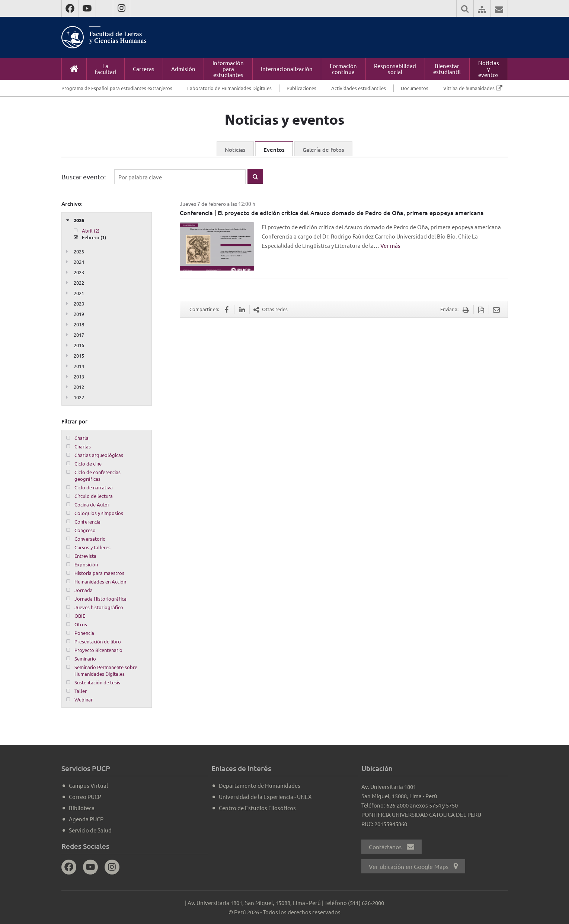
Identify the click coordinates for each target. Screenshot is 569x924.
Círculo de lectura (94, 496)
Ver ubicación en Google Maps (413, 866)
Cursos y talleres (92, 547)
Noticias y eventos (489, 69)
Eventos (274, 150)
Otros (81, 624)
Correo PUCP (85, 797)
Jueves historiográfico (99, 607)
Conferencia (87, 522)
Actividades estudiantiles (359, 88)
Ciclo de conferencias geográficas (98, 475)
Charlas (83, 446)
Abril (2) (91, 231)
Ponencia (84, 633)
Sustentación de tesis (97, 682)
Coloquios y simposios (99, 513)
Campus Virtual (88, 785)
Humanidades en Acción (100, 581)
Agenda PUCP (86, 819)
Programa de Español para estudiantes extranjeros (117, 88)
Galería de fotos (323, 150)
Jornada (84, 590)
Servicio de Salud (90, 830)
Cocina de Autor (92, 504)
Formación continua (343, 69)
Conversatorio (90, 539)
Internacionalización (287, 69)
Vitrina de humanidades (469, 88)
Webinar (84, 699)
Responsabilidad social (395, 69)
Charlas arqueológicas (99, 455)
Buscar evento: (84, 177)
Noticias (235, 150)
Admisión (183, 69)
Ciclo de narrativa (94, 487)
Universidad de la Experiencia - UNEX (265, 797)
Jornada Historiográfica (100, 599)
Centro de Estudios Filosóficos (257, 808)
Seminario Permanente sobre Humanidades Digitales (106, 670)
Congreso (85, 530)
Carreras (144, 69)
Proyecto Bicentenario (98, 650)
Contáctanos (391, 847)
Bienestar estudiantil (447, 69)
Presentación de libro (98, 641)
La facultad (106, 69)
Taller (81, 691)
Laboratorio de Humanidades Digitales (229, 88)
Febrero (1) (94, 237)
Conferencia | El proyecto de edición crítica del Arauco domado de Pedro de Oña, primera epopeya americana (332, 212)
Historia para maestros (99, 573)
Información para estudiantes (228, 69)
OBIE (80, 616)
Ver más (390, 245)
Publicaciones (301, 88)
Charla (81, 438)
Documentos (415, 88)
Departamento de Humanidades (260, 785)
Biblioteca (82, 808)
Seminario (85, 658)
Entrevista (85, 556)
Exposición (86, 564)
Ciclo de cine (88, 463)
